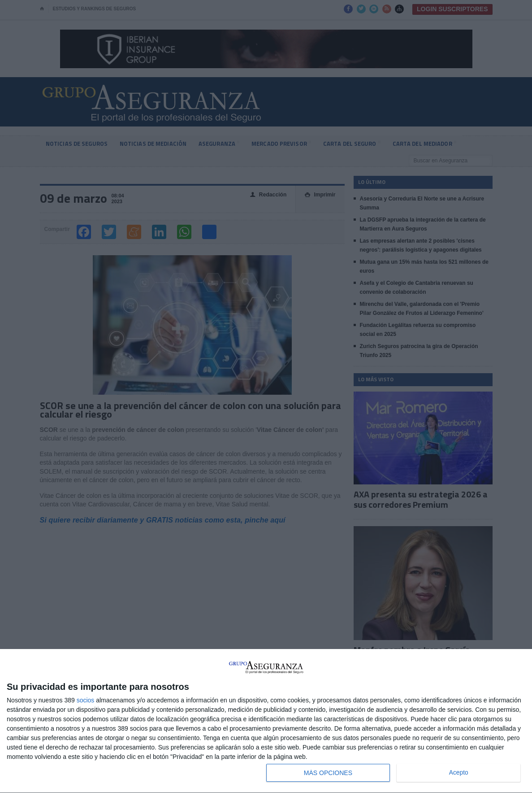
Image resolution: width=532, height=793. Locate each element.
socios (86, 700)
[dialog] (266, 721)
